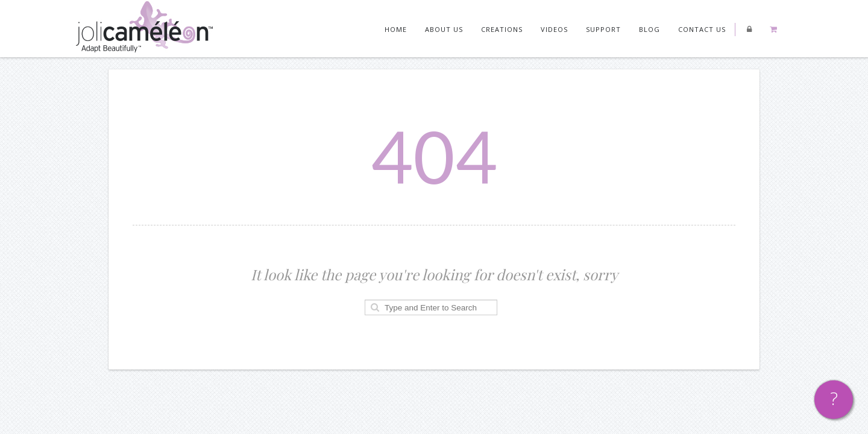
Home (396, 29)
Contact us (702, 29)
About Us (444, 29)
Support (603, 29)
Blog (649, 29)
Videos (554, 29)
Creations (502, 29)
